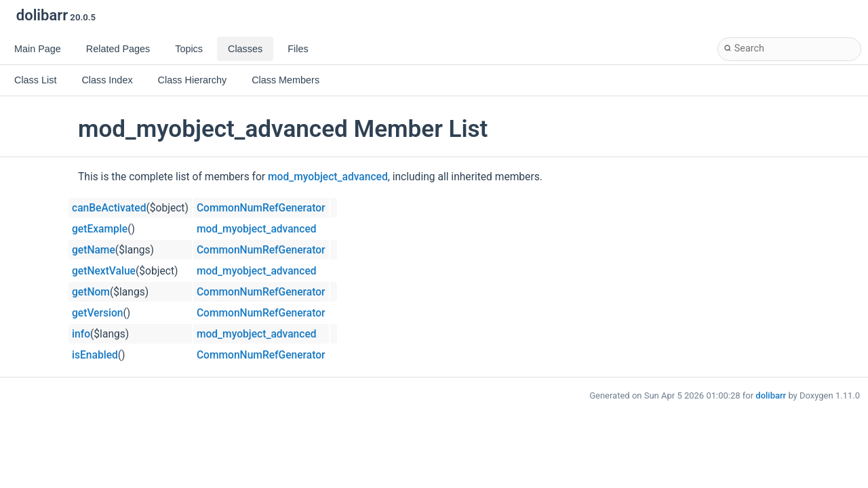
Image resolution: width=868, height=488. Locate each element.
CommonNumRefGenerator (261, 208)
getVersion (98, 313)
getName (94, 250)
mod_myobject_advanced (328, 177)
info (81, 334)
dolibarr (771, 395)
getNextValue (104, 271)
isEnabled (95, 355)
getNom (91, 292)
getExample (100, 229)
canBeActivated (109, 208)
